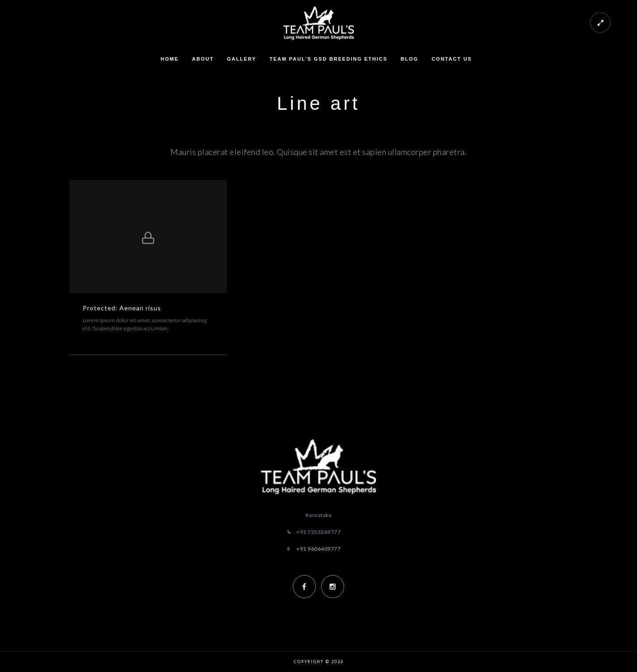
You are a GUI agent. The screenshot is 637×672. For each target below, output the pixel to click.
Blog (410, 59)
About (203, 59)
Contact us (452, 59)
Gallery (242, 59)
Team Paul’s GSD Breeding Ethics (328, 59)
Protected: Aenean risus (122, 308)
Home (170, 59)
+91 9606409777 (318, 549)
